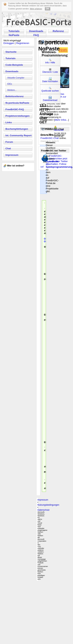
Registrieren (23, 43)
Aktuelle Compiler (16, 78)
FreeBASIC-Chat (50, 138)
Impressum (12, 155)
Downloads (36, 31)
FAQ (36, 35)
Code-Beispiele (14, 65)
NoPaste (14, 35)
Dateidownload (50, 99)
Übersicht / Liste (50, 71)
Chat (8, 148)
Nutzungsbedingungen (48, 562)
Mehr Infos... (62, 120)
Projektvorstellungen (18, 116)
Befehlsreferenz (15, 96)
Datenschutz (43, 567)
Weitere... (12, 90)
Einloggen (9, 43)
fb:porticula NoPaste (17, 103)
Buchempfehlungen (17, 129)
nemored (59, 130)
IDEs (10, 84)
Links (9, 122)
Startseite (11, 52)
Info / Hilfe (50, 61)
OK (48, 9)
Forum (9, 142)
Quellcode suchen (50, 89)
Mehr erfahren (36, 9)
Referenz (58, 31)
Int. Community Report (19, 135)
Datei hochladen (50, 80)
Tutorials (14, 31)
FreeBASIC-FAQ (15, 109)
